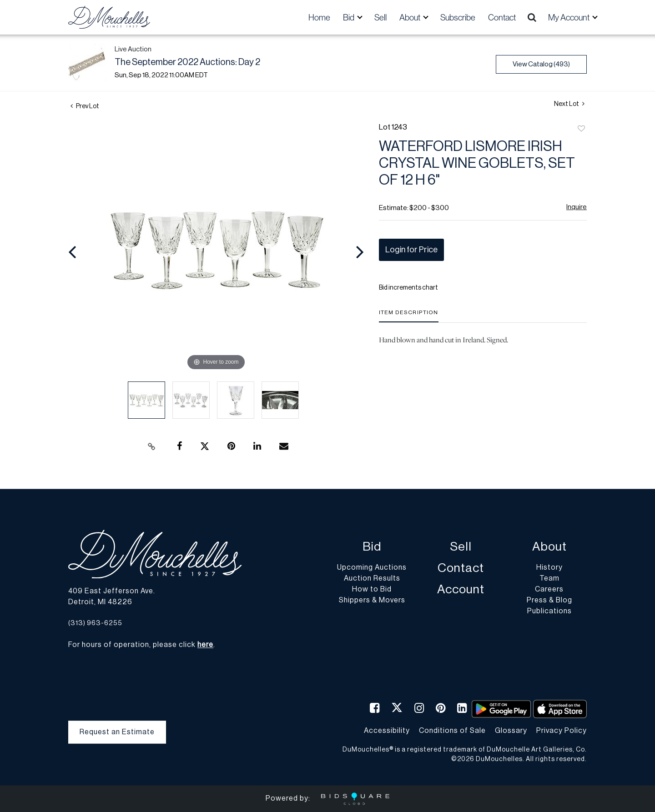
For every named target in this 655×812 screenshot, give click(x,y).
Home (319, 17)
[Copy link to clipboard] (152, 446)
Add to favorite (581, 129)
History (549, 568)
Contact (502, 17)
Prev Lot (85, 106)
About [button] (411, 17)
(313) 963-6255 (95, 623)
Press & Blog (549, 601)
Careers (549, 590)
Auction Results (372, 579)
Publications (549, 612)
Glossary (511, 731)
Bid (372, 547)
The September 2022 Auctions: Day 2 (187, 62)
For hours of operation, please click (141, 645)
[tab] (409, 316)
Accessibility (387, 731)
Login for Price (411, 250)
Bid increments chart (408, 288)
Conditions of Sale (452, 731)
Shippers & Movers (372, 601)
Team (549, 579)
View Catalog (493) (541, 64)
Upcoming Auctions (372, 568)
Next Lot (569, 104)
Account (461, 590)
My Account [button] (569, 17)
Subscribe (458, 17)
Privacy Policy (562, 731)
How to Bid (372, 590)
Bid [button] (349, 17)
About (549, 547)
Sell (380, 17)
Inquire (577, 207)
